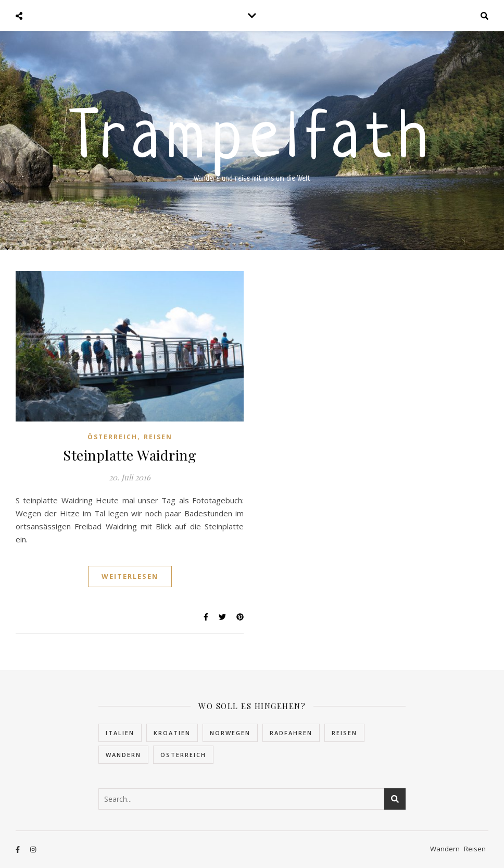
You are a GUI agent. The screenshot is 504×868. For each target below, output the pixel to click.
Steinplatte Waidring (130, 455)
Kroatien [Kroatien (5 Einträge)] (172, 733)
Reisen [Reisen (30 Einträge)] (344, 733)
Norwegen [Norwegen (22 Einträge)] (230, 733)
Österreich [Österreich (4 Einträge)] (183, 755)
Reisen (158, 437)
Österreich (112, 437)
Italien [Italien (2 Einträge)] (120, 733)
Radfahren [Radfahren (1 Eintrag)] (291, 733)
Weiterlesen (130, 576)
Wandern (445, 849)
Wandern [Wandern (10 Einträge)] (123, 755)
